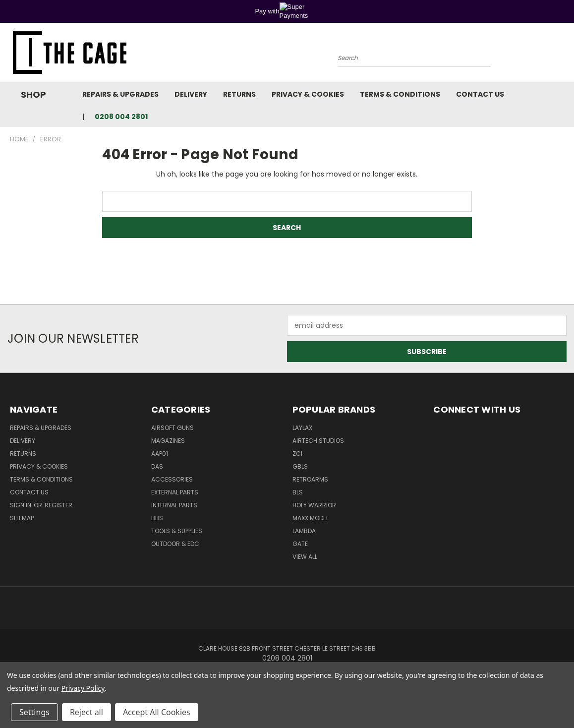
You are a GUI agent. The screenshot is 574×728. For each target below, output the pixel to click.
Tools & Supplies (177, 531)
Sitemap (22, 518)
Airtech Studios (318, 441)
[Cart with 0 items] (564, 55)
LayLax (302, 428)
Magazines (168, 441)
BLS (298, 492)
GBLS (300, 466)
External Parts (175, 492)
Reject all (86, 712)
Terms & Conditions (400, 94)
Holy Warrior (314, 505)
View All (305, 557)
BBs (157, 518)
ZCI (297, 454)
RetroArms (310, 479)
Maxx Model (311, 518)
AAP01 (160, 454)
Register (58, 505)
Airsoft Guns (172, 428)
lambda (304, 531)
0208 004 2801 (121, 117)
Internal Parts (174, 505)
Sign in (21, 505)
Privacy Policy (83, 688)
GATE (300, 544)
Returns (239, 94)
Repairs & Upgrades (120, 94)
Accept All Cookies (157, 712)
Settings (34, 712)
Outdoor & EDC (175, 544)
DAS (157, 466)
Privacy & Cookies (308, 94)
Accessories (172, 479)
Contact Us (480, 94)
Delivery (191, 94)
